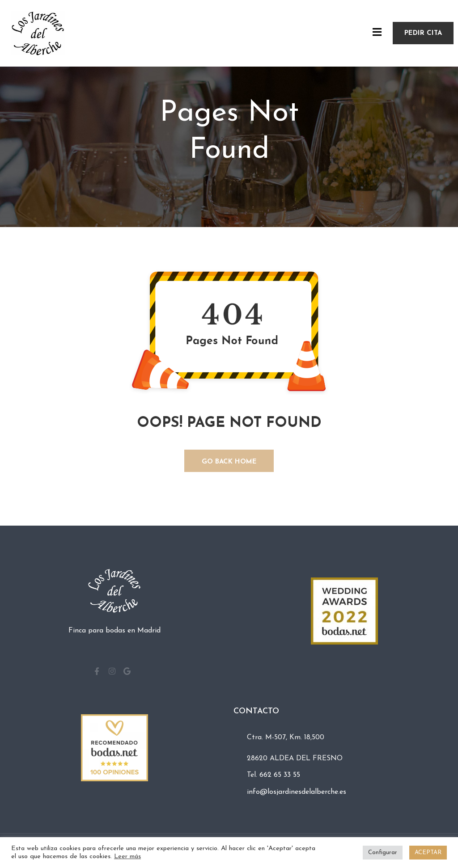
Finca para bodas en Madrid (114, 631)
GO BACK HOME (229, 462)
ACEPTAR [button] (428, 853)
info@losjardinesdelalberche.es (297, 792)
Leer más (127, 857)
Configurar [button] (383, 853)
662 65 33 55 (280, 775)
